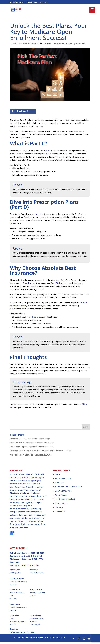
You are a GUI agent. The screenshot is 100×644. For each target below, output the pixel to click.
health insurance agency (63, 43)
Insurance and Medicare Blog (68, 489)
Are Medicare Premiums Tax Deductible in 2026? (31, 457)
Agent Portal (61, 497)
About (58, 477)
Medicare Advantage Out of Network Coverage (30, 441)
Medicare (59, 485)
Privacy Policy (61, 505)
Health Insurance (63, 481)
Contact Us (60, 513)
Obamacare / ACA (63, 493)
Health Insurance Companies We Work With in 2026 (32, 445)
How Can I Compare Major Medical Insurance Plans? (32, 449)
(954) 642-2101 (35, 558)
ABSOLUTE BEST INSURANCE (25, 43)
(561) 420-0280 (18, 2)
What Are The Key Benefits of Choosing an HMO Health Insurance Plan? (41, 453)
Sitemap (59, 509)
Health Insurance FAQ (65, 501)
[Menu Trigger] (92, 10)
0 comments (81, 43)
